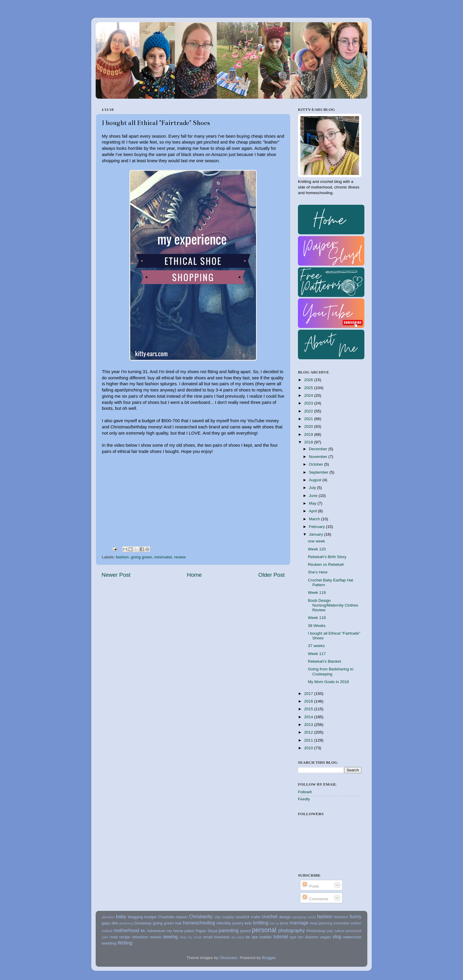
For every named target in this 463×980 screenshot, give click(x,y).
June (314, 496)
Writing (125, 943)
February (317, 527)
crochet (270, 916)
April (313, 511)
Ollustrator (229, 958)
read (114, 937)
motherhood (126, 930)
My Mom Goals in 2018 (328, 682)
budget (150, 917)
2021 (309, 419)
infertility (224, 923)
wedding (109, 943)
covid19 (242, 917)
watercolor (352, 937)
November (319, 457)
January (317, 534)
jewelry (238, 923)
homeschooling (199, 923)
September (319, 472)
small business (216, 937)
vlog (337, 937)
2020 (309, 426)
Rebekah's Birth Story (327, 557)
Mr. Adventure (153, 931)
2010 (309, 748)
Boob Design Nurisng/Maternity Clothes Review (333, 605)
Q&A (105, 937)
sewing (170, 937)
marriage (299, 923)
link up (274, 923)
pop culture (336, 931)
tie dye (252, 937)
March (315, 519)
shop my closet (191, 937)
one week (317, 541)
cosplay (228, 917)
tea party (238, 937)
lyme (284, 923)
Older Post (272, 575)
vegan (326, 937)
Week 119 (317, 593)
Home (194, 575)
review (180, 557)
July (313, 488)
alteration (108, 917)
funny (356, 916)
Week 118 (317, 618)
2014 (309, 717)
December (319, 449)
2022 (309, 411)
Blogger (269, 958)
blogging (135, 917)
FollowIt (305, 792)
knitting (261, 923)
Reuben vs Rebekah (326, 564)
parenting (229, 930)
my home (175, 931)
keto (248, 923)
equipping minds (304, 917)
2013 (309, 725)
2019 (309, 434)
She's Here (318, 572)
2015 (309, 709)
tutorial (281, 937)
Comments (315, 899)
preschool (354, 931)
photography (292, 930)
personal (264, 930)
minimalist (163, 557)
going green (141, 557)
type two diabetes (304, 937)
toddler (266, 937)
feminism (341, 917)
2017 (309, 694)
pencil (245, 931)
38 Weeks (317, 626)
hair (178, 923)
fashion (122, 557)
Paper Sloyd (206, 931)
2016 (309, 701)
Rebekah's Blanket (325, 661)
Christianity (201, 916)
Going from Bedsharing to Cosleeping (331, 671)
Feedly (304, 799)
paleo (189, 931)
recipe (125, 937)
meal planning (321, 923)
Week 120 (317, 549)
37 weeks (316, 646)
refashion (140, 937)
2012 (309, 732)
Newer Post (116, 575)
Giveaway (143, 923)
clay (218, 917)
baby (121, 916)
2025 (309, 388)
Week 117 (317, 654)
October (317, 464)
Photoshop (316, 931)
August (316, 480)
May (313, 503)
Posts (310, 886)
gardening (126, 923)
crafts (256, 917)
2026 (309, 380)
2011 (309, 740)
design (285, 917)
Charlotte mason (173, 917)
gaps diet (110, 923)
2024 (309, 395)
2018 (309, 442)
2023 (309, 403)
